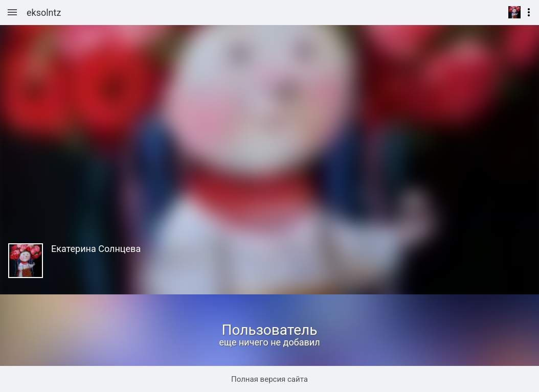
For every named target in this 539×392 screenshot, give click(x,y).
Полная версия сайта (269, 379)
